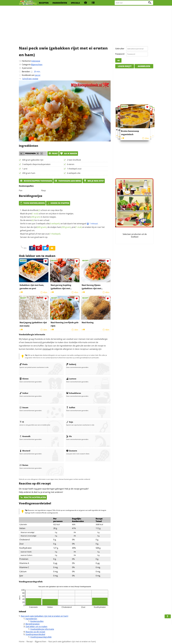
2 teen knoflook (74, 160)
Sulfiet (71, 407)
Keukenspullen (37, 621)
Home (22, 642)
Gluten (24, 379)
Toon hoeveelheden (32, 203)
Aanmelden (144, 66)
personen (28, 68)
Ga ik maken (69, 153)
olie (53, 224)
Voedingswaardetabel (35, 634)
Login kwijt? (125, 66)
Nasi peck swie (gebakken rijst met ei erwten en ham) (44, 616)
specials (75, 3)
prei (33, 214)
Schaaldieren (74, 393)
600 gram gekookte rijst (33, 160)
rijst (40, 227)
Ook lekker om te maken (36, 627)
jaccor (38, 75)
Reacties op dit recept (35, 632)
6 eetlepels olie (74, 173)
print (53, 153)
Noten (24, 465)
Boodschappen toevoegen (36, 181)
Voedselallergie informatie (42, 629)
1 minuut (92, 224)
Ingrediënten (31, 619)
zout (53, 234)
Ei (22, 422)
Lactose (71, 379)
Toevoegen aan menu (68, 181)
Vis (69, 436)
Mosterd (25, 451)
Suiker (24, 393)
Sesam (24, 407)
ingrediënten (60, 3)
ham (33, 217)
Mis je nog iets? (94, 181)
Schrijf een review (30, 79)
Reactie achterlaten (33, 497)
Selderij (71, 364)
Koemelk (25, 436)
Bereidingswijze (33, 624)
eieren (30, 220)
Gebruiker (120, 49)
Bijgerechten (37, 65)
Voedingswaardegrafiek (41, 637)
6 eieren (71, 164)
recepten (44, 3)
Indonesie (36, 61)
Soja (70, 422)
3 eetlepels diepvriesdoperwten (36, 164)
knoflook (35, 210)
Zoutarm (72, 451)
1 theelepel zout (74, 169)
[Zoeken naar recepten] (134, 3)
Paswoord (120, 54)
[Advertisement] (86, 25)
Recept (30, 642)
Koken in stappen (58, 203)
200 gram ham (29, 173)
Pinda (23, 364)
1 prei (25, 169)
